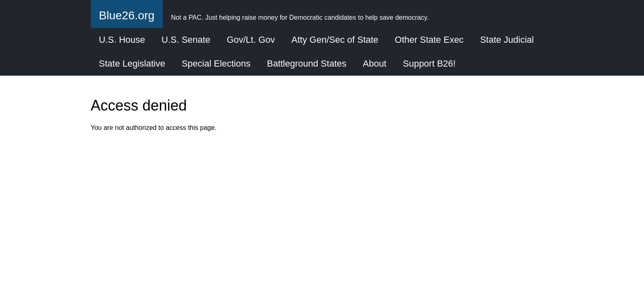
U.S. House (122, 40)
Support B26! (429, 64)
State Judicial (507, 40)
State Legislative (132, 64)
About (375, 64)
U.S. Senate (186, 40)
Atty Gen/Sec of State (335, 40)
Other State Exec (429, 40)
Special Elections (216, 64)
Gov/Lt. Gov (251, 40)
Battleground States (306, 64)
